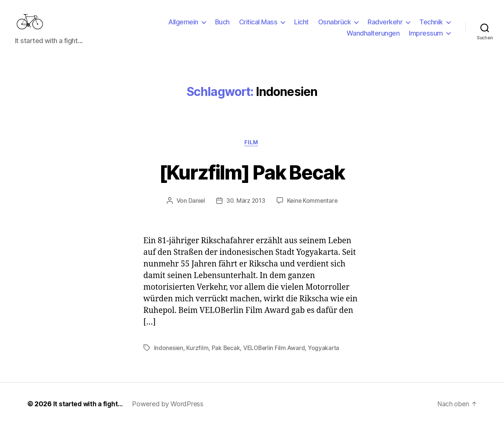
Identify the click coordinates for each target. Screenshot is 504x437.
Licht (301, 28)
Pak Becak (227, 360)
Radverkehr (385, 28)
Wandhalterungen (373, 39)
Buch (222, 28)
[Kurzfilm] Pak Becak (252, 183)
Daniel (195, 213)
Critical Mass (258, 28)
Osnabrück (335, 28)
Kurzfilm (198, 360)
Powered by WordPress (170, 416)
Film (252, 154)
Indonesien (169, 360)
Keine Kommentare (313, 213)
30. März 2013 (245, 213)
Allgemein (183, 28)
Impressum (426, 39)
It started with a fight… (90, 416)
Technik (431, 28)
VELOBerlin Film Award (276, 360)
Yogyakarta (327, 360)
